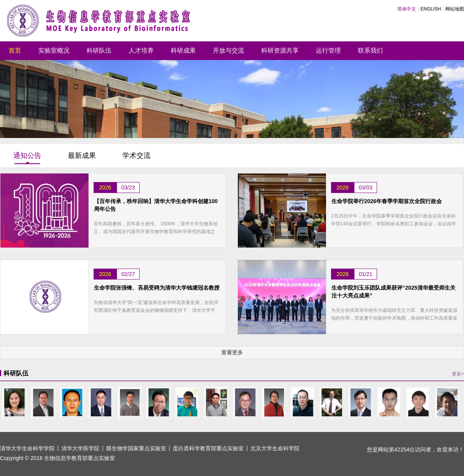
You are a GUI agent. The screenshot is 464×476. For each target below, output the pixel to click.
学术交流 (136, 156)
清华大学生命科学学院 (27, 448)
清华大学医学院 (80, 448)
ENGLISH (431, 9)
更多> (458, 374)
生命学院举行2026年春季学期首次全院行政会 (387, 201)
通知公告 (27, 156)
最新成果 (82, 156)
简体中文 (407, 9)
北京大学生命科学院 (275, 448)
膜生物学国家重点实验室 (136, 448)
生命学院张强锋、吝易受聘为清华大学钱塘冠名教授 (157, 288)
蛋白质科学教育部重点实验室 (208, 448)
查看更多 (232, 352)
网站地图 (455, 9)
